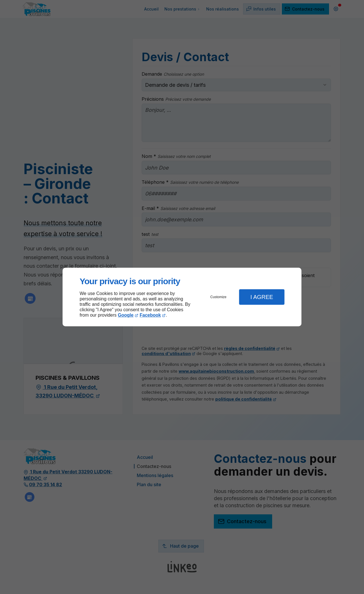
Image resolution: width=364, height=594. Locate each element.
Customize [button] (219, 297)
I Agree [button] (262, 297)
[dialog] (182, 297)
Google (126, 315)
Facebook (150, 315)
